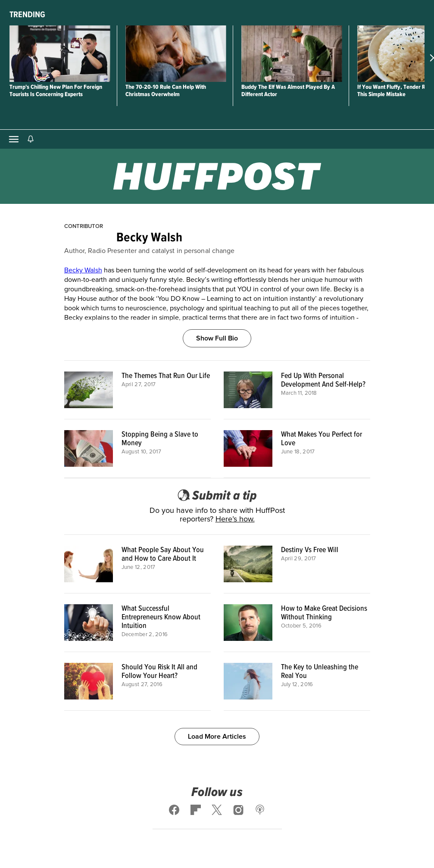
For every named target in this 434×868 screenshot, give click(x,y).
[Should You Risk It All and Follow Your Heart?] (89, 681)
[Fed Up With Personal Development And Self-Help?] (248, 390)
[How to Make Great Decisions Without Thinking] (248, 623)
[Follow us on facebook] (174, 810)
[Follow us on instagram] (238, 810)
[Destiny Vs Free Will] (248, 564)
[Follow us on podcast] (260, 810)
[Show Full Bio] (217, 329)
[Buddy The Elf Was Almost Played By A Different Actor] (292, 54)
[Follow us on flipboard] (196, 810)
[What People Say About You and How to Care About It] (89, 564)
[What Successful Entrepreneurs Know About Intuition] (89, 623)
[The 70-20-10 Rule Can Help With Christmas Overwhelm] (176, 54)
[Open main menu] (14, 139)
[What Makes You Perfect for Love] (248, 448)
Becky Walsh (83, 270)
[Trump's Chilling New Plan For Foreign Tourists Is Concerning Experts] (60, 54)
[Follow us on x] (217, 810)
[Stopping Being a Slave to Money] (89, 448)
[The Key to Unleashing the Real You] (248, 681)
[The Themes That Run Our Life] (89, 390)
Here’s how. (235, 519)
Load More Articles (217, 737)
